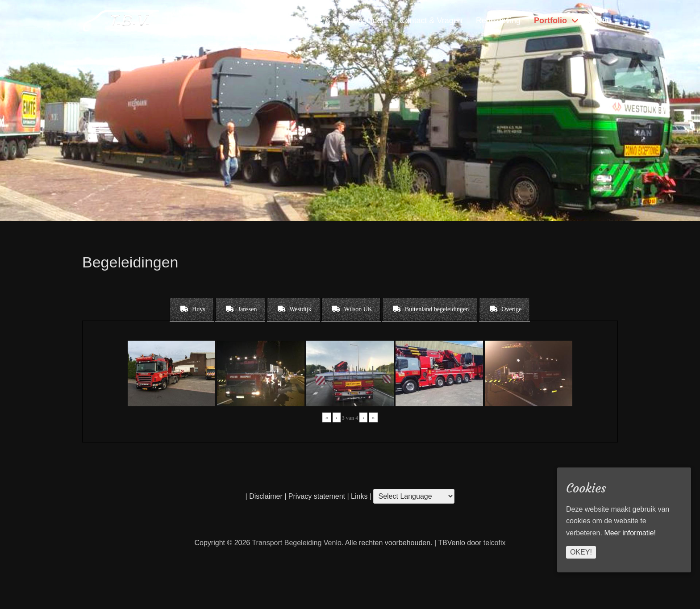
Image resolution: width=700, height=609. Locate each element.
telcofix (495, 543)
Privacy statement (317, 496)
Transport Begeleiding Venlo (296, 543)
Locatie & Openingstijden (341, 21)
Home (600, 21)
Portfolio (550, 21)
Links (358, 496)
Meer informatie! (630, 533)
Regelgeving (498, 21)
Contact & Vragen (431, 21)
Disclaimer (266, 496)
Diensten (267, 21)
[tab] (192, 309)
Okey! (581, 552)
